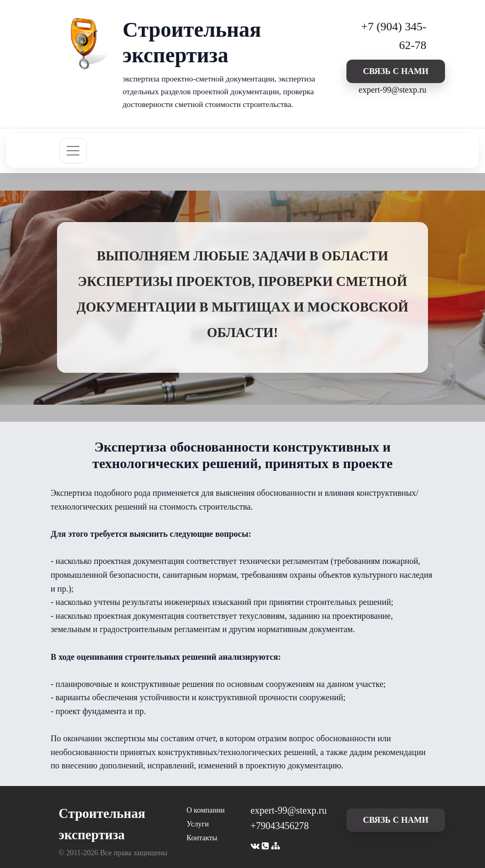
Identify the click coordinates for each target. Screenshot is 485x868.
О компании (205, 810)
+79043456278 (280, 826)
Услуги (198, 824)
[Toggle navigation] (73, 151)
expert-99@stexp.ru (393, 90)
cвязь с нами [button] (396, 71)
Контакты (202, 838)
